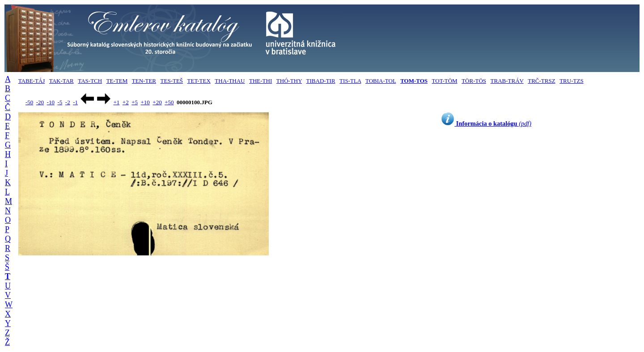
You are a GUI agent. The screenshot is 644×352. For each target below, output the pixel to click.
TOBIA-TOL (381, 81)
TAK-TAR (61, 81)
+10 (145, 102)
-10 (51, 102)
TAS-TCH (90, 81)
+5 (135, 102)
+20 (157, 102)
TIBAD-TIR (321, 81)
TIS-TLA (350, 81)
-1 (75, 102)
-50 (29, 102)
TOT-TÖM (445, 81)
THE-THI (261, 81)
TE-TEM (117, 81)
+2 (126, 102)
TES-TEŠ (172, 81)
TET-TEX (199, 81)
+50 (169, 102)
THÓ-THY (289, 81)
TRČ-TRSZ (541, 81)
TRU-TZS (571, 81)
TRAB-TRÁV (507, 81)
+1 (116, 102)
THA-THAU (230, 81)
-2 (68, 102)
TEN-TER (144, 81)
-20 (40, 102)
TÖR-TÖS (474, 81)
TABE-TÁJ (32, 81)
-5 (60, 102)
